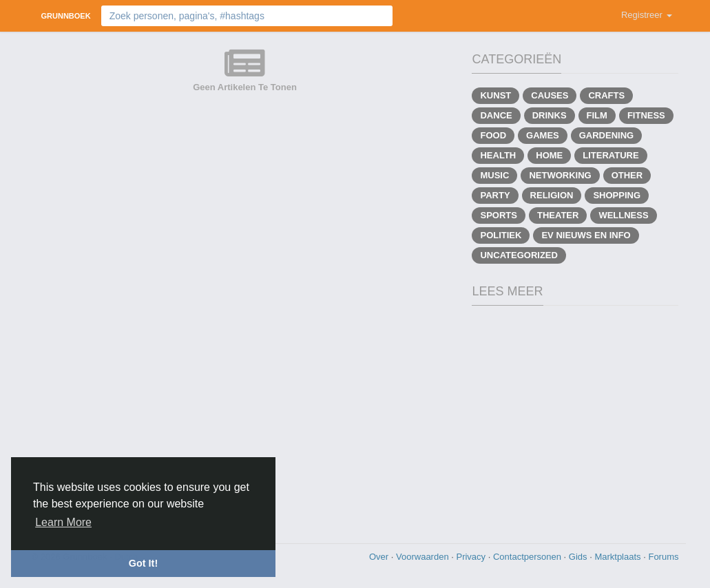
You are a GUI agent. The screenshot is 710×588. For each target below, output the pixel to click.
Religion (552, 195)
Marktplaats (619, 557)
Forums (663, 557)
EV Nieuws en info (586, 235)
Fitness (646, 115)
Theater (558, 215)
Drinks (550, 115)
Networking (560, 175)
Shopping (617, 195)
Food (493, 135)
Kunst (495, 95)
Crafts (606, 95)
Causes (550, 95)
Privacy (472, 557)
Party (495, 195)
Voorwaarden (424, 557)
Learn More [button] (63, 522)
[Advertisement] (355, 423)
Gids (579, 557)
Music (494, 175)
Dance (496, 115)
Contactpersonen (529, 557)
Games (543, 135)
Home (549, 155)
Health (498, 155)
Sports (498, 215)
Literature (610, 155)
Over (380, 557)
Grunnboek (66, 16)
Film (597, 115)
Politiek (501, 235)
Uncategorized (519, 255)
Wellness (623, 215)
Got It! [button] (143, 563)
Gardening (606, 135)
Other (627, 175)
